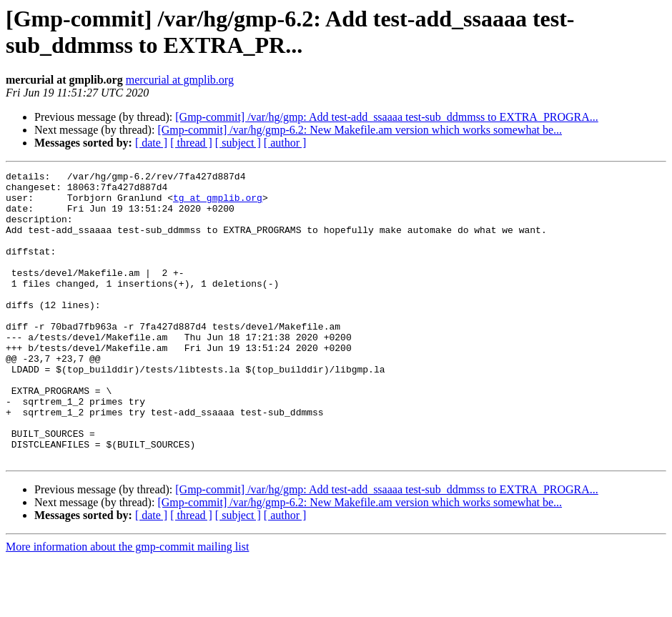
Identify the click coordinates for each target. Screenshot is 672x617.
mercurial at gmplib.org (180, 80)
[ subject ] (238, 143)
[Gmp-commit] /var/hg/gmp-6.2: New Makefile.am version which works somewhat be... (360, 130)
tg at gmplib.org (218, 204)
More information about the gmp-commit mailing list (127, 604)
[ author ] (285, 143)
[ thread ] (191, 143)
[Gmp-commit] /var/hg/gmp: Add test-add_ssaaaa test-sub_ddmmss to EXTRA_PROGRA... (387, 117)
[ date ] (151, 143)
